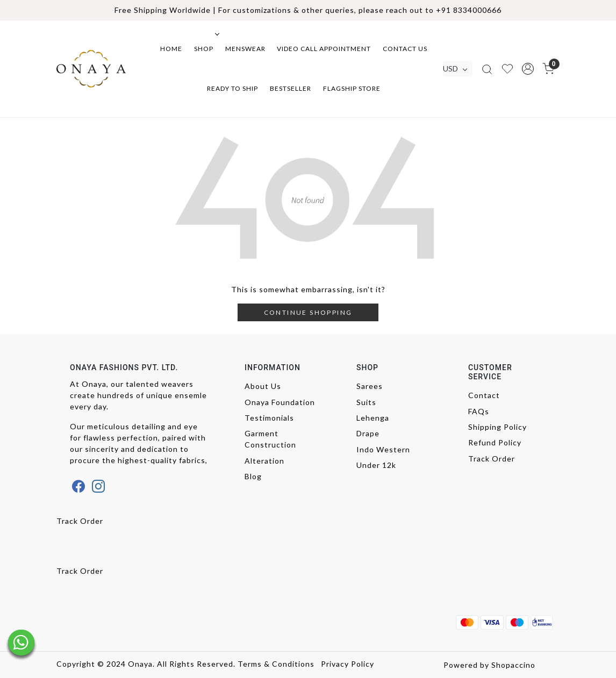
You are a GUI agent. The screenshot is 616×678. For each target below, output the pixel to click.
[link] (487, 68)
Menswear (245, 49)
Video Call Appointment (324, 49)
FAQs (479, 411)
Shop (206, 49)
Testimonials (269, 418)
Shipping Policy (497, 427)
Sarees (370, 386)
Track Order (492, 459)
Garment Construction (270, 439)
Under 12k (376, 465)
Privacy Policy (348, 664)
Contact (484, 395)
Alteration (264, 461)
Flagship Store (352, 88)
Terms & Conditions (276, 664)
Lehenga (373, 418)
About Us (263, 386)
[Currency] (458, 69)
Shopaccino (513, 665)
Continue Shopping (308, 312)
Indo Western (383, 449)
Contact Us (405, 49)
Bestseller (291, 88)
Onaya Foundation (280, 402)
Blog (253, 476)
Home (171, 49)
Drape (368, 433)
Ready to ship (232, 88)
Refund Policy (495, 442)
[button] (528, 69)
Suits (366, 402)
